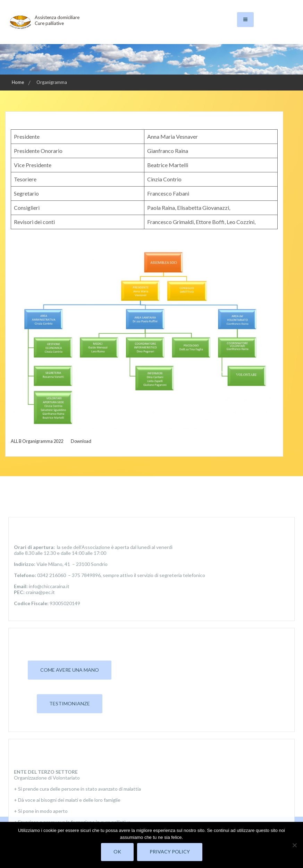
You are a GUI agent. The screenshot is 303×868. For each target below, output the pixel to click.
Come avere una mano (70, 794)
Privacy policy (170, 852)
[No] (294, 845)
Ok (117, 852)
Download (81, 441)
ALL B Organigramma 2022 (37, 441)
